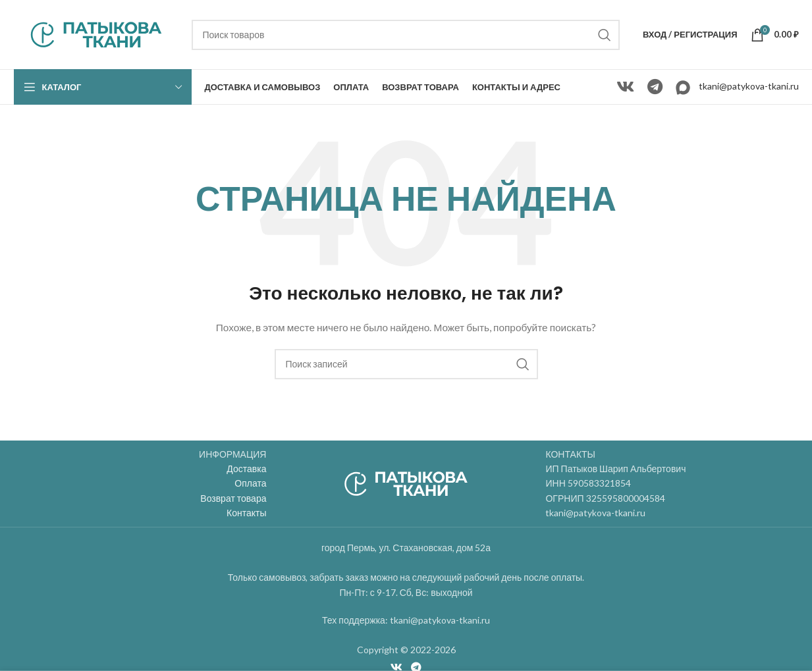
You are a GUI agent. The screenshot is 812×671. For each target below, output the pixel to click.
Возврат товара (233, 498)
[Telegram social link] (655, 87)
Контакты (246, 513)
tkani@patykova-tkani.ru (749, 86)
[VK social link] (625, 87)
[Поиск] (406, 35)
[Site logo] (96, 33)
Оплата (250, 483)
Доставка (246, 469)
